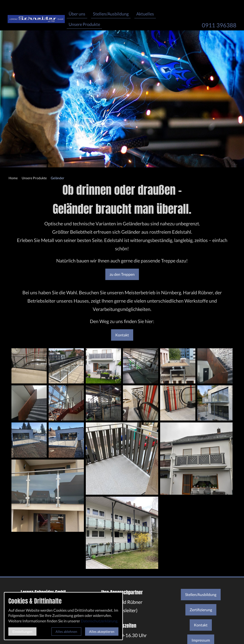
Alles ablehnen (66, 632)
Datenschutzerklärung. (99, 621)
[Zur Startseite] (36, 15)
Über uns (77, 14)
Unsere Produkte (84, 24)
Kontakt (122, 335)
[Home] (13, 178)
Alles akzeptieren (102, 632)
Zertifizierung (201, 610)
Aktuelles (145, 14)
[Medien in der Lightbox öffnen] (29, 366)
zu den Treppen (122, 274)
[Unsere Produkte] (34, 178)
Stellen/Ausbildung (111, 14)
